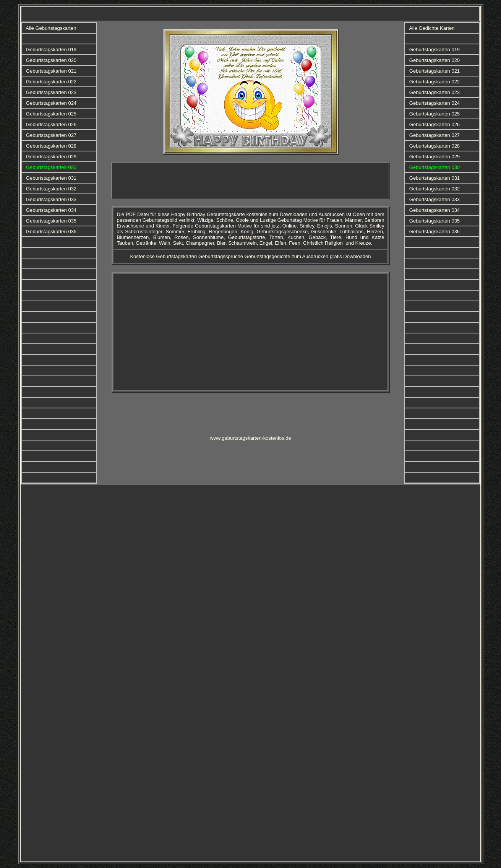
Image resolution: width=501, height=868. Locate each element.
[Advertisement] (251, 180)
